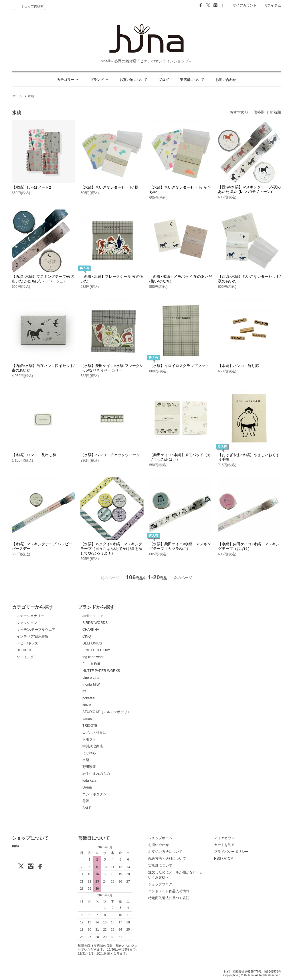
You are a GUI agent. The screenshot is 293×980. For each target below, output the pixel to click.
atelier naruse (93, 616)
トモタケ (89, 739)
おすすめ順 (239, 112)
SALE (87, 808)
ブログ (164, 80)
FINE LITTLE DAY (96, 650)
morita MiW (91, 684)
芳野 (86, 801)
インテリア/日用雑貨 (32, 636)
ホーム (17, 96)
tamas (87, 719)
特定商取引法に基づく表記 (169, 898)
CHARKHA (91, 630)
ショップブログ (160, 884)
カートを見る (224, 845)
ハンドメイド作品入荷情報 (169, 891)
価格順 (259, 112)
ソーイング (25, 657)
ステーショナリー (30, 616)
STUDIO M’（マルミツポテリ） (107, 712)
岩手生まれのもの (96, 774)
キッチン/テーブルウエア (36, 630)
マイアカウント (245, 5)
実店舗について (192, 80)
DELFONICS (92, 643)
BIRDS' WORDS (95, 623)
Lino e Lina (91, 678)
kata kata (89, 781)
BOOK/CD (24, 650)
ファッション (27, 623)
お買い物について (133, 80)
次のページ (183, 578)
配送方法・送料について (167, 859)
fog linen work (93, 657)
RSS (218, 859)
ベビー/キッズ (27, 643)
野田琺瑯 (89, 767)
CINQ (87, 636)
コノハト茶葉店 (94, 732)
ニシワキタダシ (94, 794)
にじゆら (89, 753)
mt (84, 691)
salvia (87, 705)
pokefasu (89, 698)
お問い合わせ (226, 80)
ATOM (229, 859)
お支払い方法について (165, 852)
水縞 (31, 96)
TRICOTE (90, 726)
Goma (87, 787)
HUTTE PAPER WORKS (101, 671)
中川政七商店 (93, 746)
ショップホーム (160, 838)
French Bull (91, 664)
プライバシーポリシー (231, 852)
